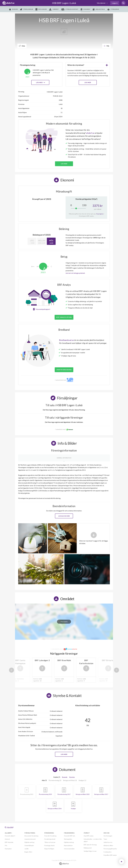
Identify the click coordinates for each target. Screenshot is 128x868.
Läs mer (40, 82)
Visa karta (64, 622)
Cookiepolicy (107, 852)
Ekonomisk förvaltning (31, 836)
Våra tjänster (101, 3)
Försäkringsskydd (50, 839)
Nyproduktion (68, 845)
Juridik (26, 849)
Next (116, 670)
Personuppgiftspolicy (110, 849)
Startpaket (8, 849)
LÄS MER (88, 82)
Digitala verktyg (29, 842)
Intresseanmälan (69, 849)
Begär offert (28, 852)
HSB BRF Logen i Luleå (64, 3)
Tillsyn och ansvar (50, 842)
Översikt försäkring (50, 836)
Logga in (115, 3)
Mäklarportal (88, 848)
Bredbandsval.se (66, 340)
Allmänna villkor (108, 845)
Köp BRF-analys (89, 836)
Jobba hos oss (108, 842)
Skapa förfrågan (49, 849)
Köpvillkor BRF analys (110, 855)
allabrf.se (90, 133)
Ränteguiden (68, 839)
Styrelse (72, 777)
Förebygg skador (49, 845)
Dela (22, 46)
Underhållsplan (29, 845)
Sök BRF (9, 827)
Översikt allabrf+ (10, 836)
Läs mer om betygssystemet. (75, 273)
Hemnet (7, 839)
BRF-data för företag (90, 845)
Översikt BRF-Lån (69, 836)
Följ (106, 46)
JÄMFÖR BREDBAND (64, 370)
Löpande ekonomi (30, 839)
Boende (65, 777)
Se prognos (100, 214)
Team (105, 839)
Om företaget (108, 836)
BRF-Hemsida (9, 842)
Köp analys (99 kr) (64, 317)
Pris (6, 845)
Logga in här (64, 516)
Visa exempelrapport (43, 309)
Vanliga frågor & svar (90, 851)
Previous (11, 670)
